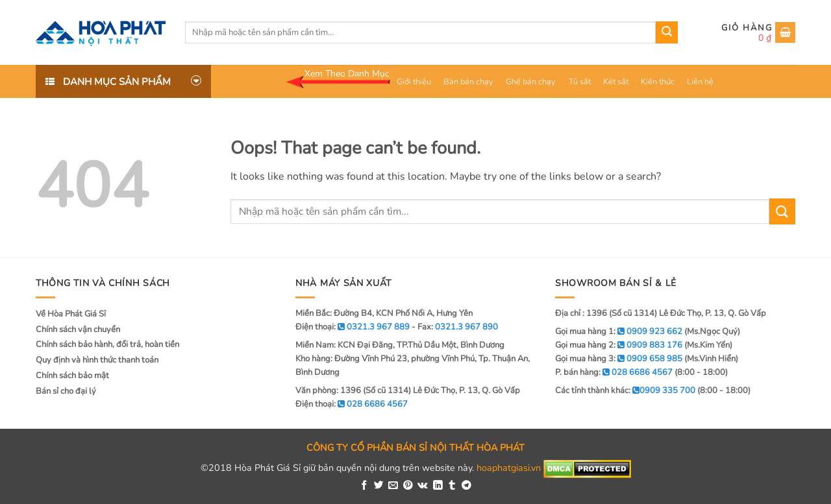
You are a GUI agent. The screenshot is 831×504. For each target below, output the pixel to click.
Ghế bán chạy (531, 82)
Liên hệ (700, 82)
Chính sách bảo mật (72, 376)
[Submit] (667, 32)
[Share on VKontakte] (423, 486)
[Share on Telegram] (466, 486)
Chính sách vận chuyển (78, 330)
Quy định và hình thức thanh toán (97, 360)
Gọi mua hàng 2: (619, 345)
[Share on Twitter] (379, 486)
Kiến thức (658, 82)
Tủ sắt (580, 82)
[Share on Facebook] (365, 486)
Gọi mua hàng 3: (619, 359)
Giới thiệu (414, 82)
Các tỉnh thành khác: (625, 390)
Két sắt (616, 82)
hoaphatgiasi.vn (509, 468)
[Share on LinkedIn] (438, 486)
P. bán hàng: (614, 372)
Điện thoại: (352, 404)
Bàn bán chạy (468, 82)
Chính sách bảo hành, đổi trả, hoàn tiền (107, 344)
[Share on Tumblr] (452, 486)
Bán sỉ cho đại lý (66, 391)
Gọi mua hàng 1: (619, 331)
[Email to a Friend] (393, 486)
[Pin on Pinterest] (408, 486)
